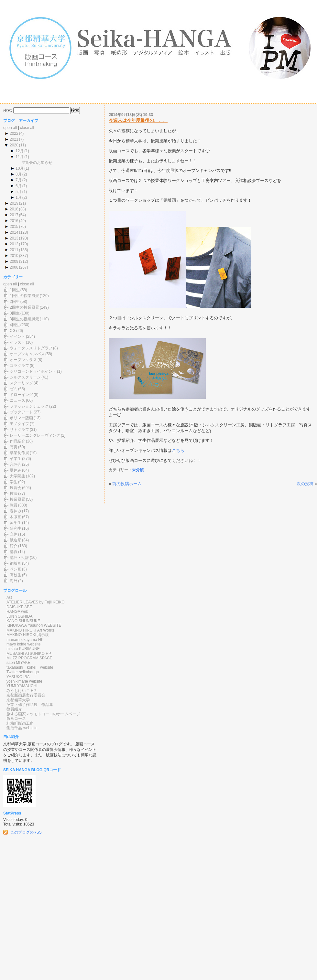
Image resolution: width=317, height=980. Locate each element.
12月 (20, 151)
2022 (14, 133)
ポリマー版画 (21, 418)
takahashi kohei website (30, 667)
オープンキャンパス (27, 354)
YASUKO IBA (18, 677)
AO (9, 598)
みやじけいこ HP (21, 691)
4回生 (15, 325)
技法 (14, 494)
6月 (19, 186)
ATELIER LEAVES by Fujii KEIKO (36, 602)
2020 (14, 145)
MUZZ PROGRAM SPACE (29, 658)
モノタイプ (19, 424)
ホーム (135, 484)
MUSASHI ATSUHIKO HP (29, 654)
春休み (16, 511)
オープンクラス (23, 360)
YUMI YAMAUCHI (22, 686)
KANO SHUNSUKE (23, 621)
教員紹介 (14, 709)
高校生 (16, 575)
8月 (19, 174)
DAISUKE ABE (19, 607)
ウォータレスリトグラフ (31, 348)
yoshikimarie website (24, 681)
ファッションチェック (29, 406)
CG (13, 331)
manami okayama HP (25, 640)
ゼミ (14, 389)
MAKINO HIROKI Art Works (30, 630)
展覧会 (16, 488)
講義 (14, 552)
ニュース (17, 400)
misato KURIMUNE (23, 649)
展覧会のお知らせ (37, 163)
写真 (14, 447)
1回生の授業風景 (24, 296)
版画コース (16, 719)
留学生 (16, 523)
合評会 (16, 464)
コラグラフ (19, 366)
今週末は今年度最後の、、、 (138, 120)
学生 (14, 482)
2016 (14, 221)
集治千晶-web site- (23, 728)
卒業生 (16, 459)
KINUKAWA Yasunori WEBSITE (34, 625)
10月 (20, 168)
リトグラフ (19, 430)
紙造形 (16, 540)
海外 (14, 581)
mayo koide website (23, 644)
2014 (14, 232)
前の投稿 (121, 484)
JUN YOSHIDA (19, 616)
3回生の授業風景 (24, 319)
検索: (8, 111)
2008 (14, 267)
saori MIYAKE (18, 663)
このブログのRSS (26, 832)
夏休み (16, 470)
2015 (14, 227)
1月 (19, 197)
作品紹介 (17, 441)
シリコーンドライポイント (33, 371)
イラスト (17, 342)
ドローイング (21, 395)
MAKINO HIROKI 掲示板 (28, 635)
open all (10, 128)
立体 (14, 534)
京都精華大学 (18, 700)
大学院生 (17, 476)
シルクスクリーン (25, 377)
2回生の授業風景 (24, 307)
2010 (14, 256)
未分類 (138, 470)
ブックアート (21, 412)
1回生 (15, 290)
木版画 (16, 517)
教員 (14, 505)
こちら (178, 450)
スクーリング (21, 383)
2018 (14, 209)
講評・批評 (19, 558)
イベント (17, 336)
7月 (19, 180)
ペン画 (16, 569)
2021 (14, 139)
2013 (14, 238)
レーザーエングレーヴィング (35, 435)
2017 (14, 215)
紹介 (14, 546)
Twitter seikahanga (23, 672)
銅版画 (16, 563)
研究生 (16, 528)
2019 (14, 203)
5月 (19, 192)
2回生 (15, 302)
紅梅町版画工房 (20, 723)
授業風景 (17, 499)
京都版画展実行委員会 (26, 695)
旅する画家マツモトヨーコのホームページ (43, 714)
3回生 (15, 313)
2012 (14, 244)
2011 (14, 250)
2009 (14, 261)
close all (27, 128)
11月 (20, 157)
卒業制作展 (19, 453)
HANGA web (17, 612)
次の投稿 (305, 484)
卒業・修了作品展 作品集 (30, 705)
